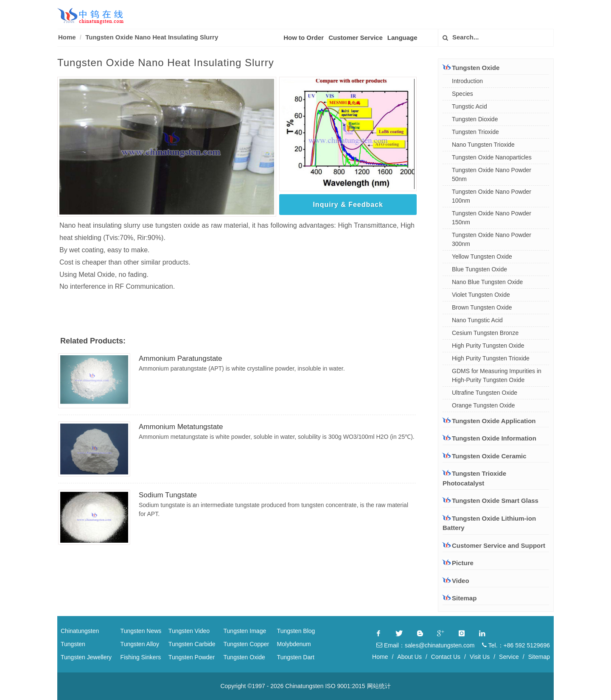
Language (402, 38)
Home (67, 37)
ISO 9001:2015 (345, 686)
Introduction (467, 81)
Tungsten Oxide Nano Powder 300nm (492, 239)
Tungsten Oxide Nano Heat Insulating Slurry (152, 37)
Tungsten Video (189, 631)
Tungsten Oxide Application (489, 421)
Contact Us (446, 657)
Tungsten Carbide (192, 644)
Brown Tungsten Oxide (482, 307)
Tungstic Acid (469, 106)
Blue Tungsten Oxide (479, 269)
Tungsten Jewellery (86, 657)
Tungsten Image (245, 631)
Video (456, 581)
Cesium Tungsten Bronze (485, 333)
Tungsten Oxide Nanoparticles (492, 157)
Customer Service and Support (494, 545)
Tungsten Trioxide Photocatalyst (474, 478)
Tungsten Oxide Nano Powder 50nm (492, 174)
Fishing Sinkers (141, 657)
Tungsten (73, 644)
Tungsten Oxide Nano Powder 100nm (492, 196)
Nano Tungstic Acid (477, 320)
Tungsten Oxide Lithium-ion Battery (489, 523)
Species (462, 94)
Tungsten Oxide (471, 67)
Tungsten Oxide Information (489, 438)
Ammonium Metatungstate (181, 427)
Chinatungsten (80, 631)
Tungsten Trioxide (475, 132)
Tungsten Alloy (140, 644)
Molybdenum (294, 644)
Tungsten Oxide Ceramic (485, 456)
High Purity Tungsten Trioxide (491, 358)
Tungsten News (141, 631)
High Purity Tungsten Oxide (488, 346)
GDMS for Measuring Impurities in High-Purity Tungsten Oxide (497, 375)
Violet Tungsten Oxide (481, 295)
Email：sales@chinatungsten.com (425, 645)
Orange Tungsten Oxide (483, 405)
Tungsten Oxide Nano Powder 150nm (492, 218)
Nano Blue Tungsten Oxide (487, 282)
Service (509, 657)
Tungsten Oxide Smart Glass (490, 500)
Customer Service (356, 38)
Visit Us (480, 657)
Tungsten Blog (296, 631)
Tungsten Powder (192, 657)
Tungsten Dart (296, 657)
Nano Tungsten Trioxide (483, 145)
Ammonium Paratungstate (181, 358)
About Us (409, 657)
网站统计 (379, 686)
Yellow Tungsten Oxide (482, 257)
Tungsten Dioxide (475, 119)
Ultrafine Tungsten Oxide (485, 393)
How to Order (304, 38)
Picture (458, 563)
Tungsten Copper (247, 644)
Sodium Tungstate (168, 495)
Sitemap (460, 598)
